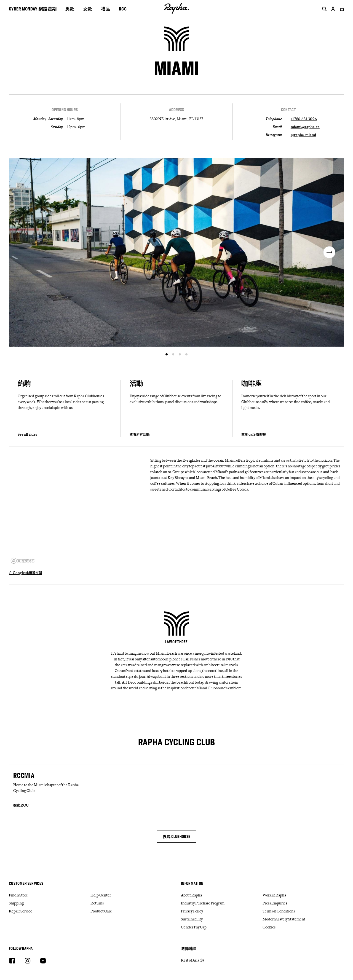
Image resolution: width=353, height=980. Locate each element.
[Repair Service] (50, 911)
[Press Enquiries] (303, 903)
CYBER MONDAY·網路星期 (33, 9)
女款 (88, 9)
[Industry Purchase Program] (222, 903)
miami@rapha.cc (305, 127)
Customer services (26, 884)
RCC (123, 9)
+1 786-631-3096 (304, 119)
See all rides (27, 434)
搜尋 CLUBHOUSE (177, 836)
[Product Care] (131, 911)
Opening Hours (65, 110)
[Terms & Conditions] (303, 911)
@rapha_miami (303, 135)
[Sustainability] (222, 919)
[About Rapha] (222, 895)
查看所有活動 (140, 434)
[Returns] (131, 903)
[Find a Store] (50, 895)
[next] (329, 252)
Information (192, 884)
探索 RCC (21, 805)
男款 (70, 9)
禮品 (105, 9)
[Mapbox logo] (23, 561)
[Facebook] (12, 962)
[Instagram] (28, 962)
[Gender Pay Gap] (222, 927)
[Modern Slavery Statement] (303, 919)
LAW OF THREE (176, 642)
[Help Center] (131, 895)
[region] (77, 510)
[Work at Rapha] (303, 895)
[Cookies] (303, 927)
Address (176, 110)
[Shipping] (50, 903)
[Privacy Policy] (222, 911)
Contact (288, 110)
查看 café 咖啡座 (254, 434)
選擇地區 (189, 949)
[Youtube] (43, 962)
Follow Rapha (21, 949)
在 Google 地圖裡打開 (25, 573)
